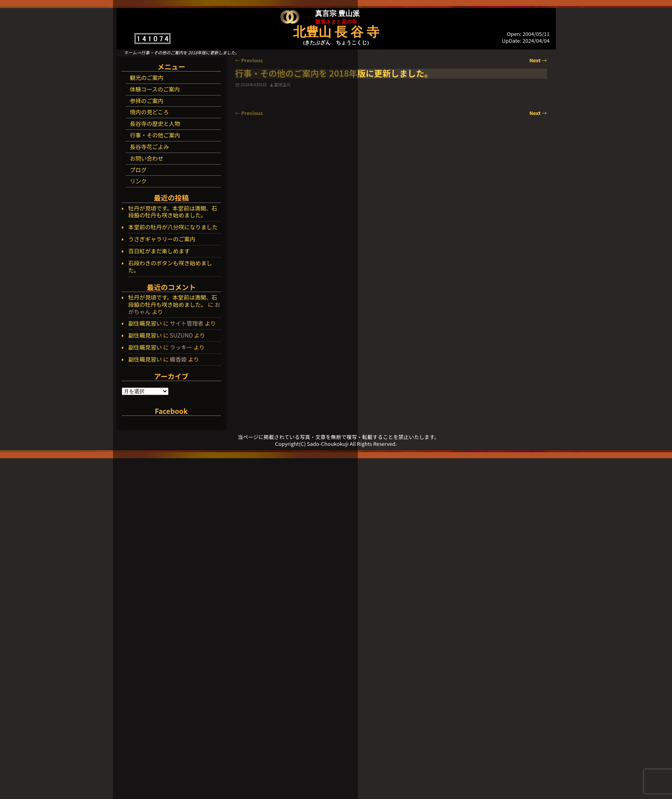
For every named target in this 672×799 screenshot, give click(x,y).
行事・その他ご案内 (155, 135)
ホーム (131, 53)
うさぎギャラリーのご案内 (162, 239)
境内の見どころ (149, 112)
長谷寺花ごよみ (149, 147)
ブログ (138, 170)
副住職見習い (145, 323)
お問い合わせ (147, 158)
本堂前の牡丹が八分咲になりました (173, 227)
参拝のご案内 (147, 101)
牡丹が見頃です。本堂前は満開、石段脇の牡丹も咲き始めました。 (173, 212)
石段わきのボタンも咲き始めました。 (170, 267)
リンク (138, 181)
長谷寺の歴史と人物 (155, 123)
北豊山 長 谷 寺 (336, 32)
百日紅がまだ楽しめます (159, 251)
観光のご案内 (147, 78)
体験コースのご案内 (155, 89)
